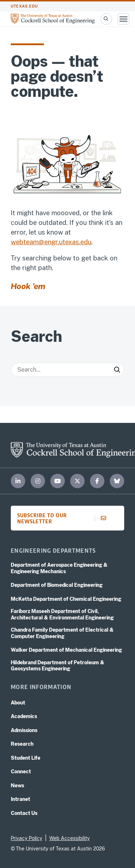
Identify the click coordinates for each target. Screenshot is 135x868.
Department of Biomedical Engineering (57, 585)
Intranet (21, 799)
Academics (24, 716)
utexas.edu (24, 6)
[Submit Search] (117, 370)
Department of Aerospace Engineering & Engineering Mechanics (59, 568)
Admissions (24, 730)
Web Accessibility (69, 838)
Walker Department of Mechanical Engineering (66, 650)
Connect (21, 772)
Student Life (26, 758)
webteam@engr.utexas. (46, 242)
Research (22, 744)
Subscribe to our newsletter (64, 518)
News (17, 786)
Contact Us (24, 813)
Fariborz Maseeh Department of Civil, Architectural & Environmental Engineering (62, 614)
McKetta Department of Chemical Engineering (66, 599)
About (18, 703)
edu (86, 242)
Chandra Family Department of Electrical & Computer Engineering (62, 633)
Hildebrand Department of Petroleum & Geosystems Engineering (58, 666)
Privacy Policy (26, 838)
